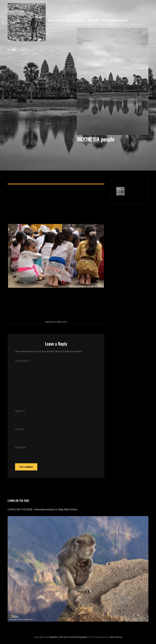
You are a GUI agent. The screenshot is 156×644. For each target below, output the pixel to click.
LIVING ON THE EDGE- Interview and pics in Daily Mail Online (43, 509)
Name (20, 411)
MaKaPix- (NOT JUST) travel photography (88, 21)
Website (20, 447)
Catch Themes (116, 637)
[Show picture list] (56, 322)
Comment (23, 361)
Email (20, 429)
